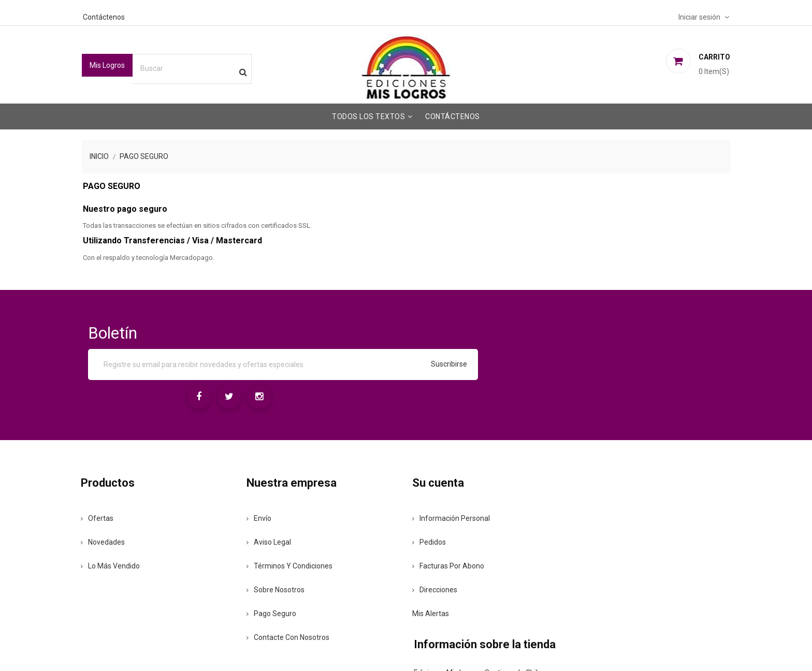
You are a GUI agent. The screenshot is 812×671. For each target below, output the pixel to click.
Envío (271, 464)
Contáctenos (124, 16)
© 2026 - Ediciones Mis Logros (152, 646)
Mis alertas (432, 559)
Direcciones (436, 535)
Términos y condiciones (301, 512)
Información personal (453, 464)
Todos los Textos (368, 115)
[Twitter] (618, 338)
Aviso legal (281, 488)
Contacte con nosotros (300, 583)
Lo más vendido (133, 512)
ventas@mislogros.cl (633, 525)
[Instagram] (650, 338)
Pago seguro (283, 559)
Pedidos (431, 488)
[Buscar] (213, 68)
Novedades (125, 488)
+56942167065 (627, 505)
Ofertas (119, 464)
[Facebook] (587, 338)
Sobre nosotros (287, 535)
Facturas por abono (450, 512)
